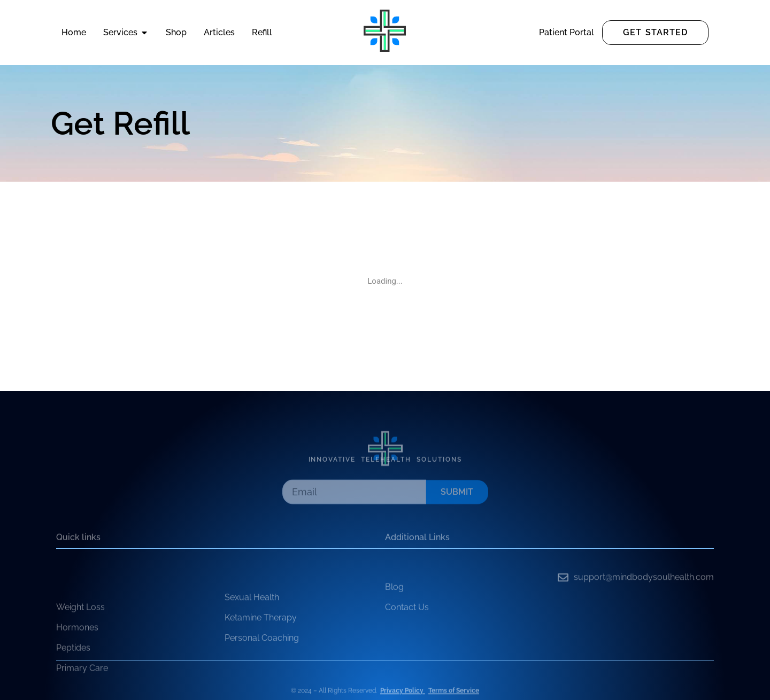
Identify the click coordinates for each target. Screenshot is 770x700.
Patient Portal (567, 32)
